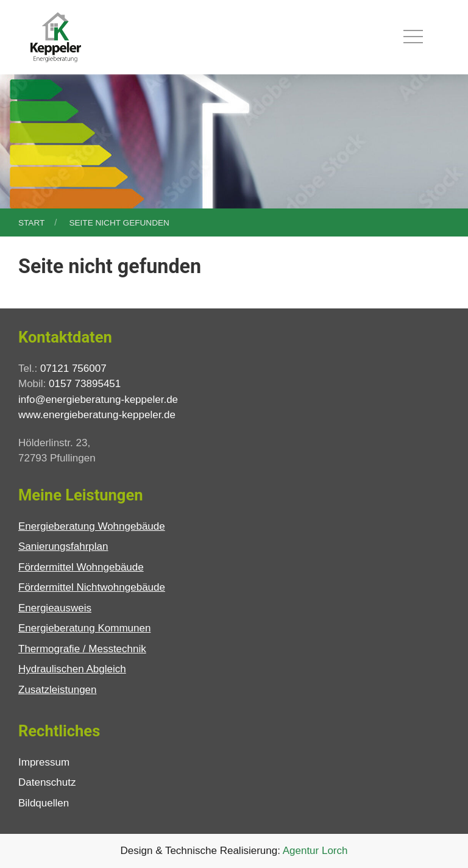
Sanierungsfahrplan (63, 546)
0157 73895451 (85, 384)
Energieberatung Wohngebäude (92, 526)
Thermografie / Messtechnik (82, 649)
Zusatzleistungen (58, 690)
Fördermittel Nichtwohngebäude (92, 587)
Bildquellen (44, 803)
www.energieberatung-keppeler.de (97, 415)
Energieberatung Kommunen (84, 628)
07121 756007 (73, 368)
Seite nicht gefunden (119, 223)
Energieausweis (55, 608)
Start (31, 223)
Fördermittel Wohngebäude (81, 567)
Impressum (44, 762)
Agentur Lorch (315, 851)
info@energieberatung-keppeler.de (98, 400)
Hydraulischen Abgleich (72, 669)
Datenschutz (47, 782)
